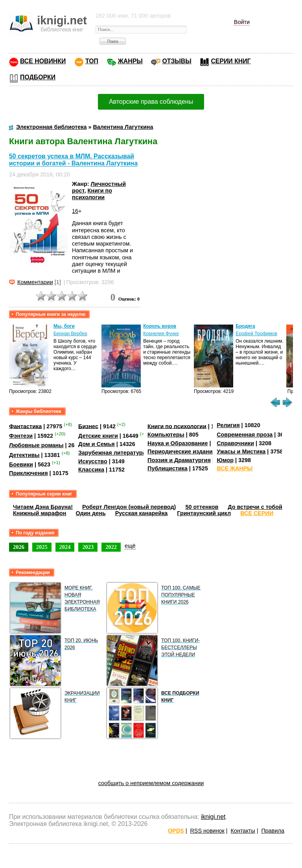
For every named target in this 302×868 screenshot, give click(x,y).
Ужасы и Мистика (241, 451)
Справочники (235, 443)
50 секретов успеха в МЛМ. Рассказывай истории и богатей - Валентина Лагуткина (73, 160)
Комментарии (35, 282)
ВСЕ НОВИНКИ (43, 61)
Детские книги (98, 436)
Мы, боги (64, 326)
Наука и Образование (178, 443)
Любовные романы (36, 445)
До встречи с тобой (255, 507)
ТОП (92, 61)
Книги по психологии (92, 194)
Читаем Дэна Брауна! (43, 507)
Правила (273, 831)
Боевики (21, 464)
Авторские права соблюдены (151, 102)
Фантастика (25, 426)
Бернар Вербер (70, 334)
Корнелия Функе (161, 334)
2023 (88, 547)
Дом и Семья (97, 444)
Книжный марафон (40, 513)
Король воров (160, 326)
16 (75, 211)
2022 (111, 547)
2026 (19, 547)
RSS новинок (207, 831)
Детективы (24, 455)
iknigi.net (213, 817)
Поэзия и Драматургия (179, 460)
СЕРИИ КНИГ (231, 61)
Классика (91, 470)
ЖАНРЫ (130, 61)
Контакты (243, 831)
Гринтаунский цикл (204, 513)
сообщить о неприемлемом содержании (151, 783)
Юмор (225, 460)
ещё (130, 546)
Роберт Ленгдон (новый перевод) (129, 507)
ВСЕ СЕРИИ (257, 513)
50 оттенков (202, 507)
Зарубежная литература (112, 453)
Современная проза (245, 435)
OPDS (176, 831)
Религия (228, 425)
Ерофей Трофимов (256, 334)
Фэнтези (21, 436)
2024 (65, 547)
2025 (42, 547)
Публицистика (168, 468)
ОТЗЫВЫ (177, 61)
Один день (91, 513)
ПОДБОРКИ (38, 77)
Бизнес (88, 426)
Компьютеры (166, 435)
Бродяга (245, 326)
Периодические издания (182, 451)
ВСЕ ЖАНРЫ (235, 468)
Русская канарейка (142, 513)
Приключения (29, 473)
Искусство (93, 461)
